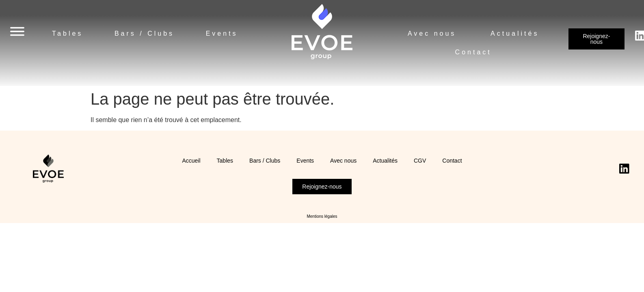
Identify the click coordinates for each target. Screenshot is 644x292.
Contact (473, 52)
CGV (420, 161)
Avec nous (432, 33)
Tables (67, 33)
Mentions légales (322, 216)
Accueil (191, 161)
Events (222, 33)
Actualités (515, 33)
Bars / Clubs (144, 33)
